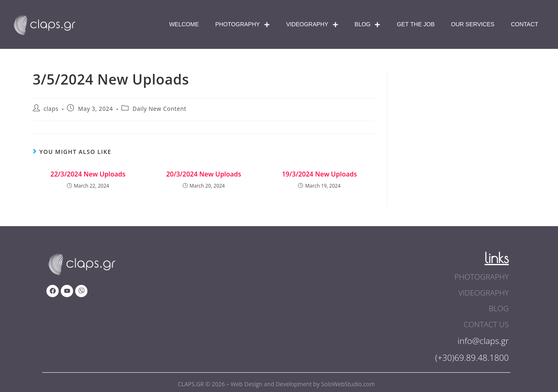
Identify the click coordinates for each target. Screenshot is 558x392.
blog (499, 308)
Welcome (184, 24)
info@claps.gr (483, 339)
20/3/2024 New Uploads (204, 174)
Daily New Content (160, 109)
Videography (312, 25)
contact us (487, 323)
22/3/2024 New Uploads (88, 174)
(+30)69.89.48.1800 (471, 356)
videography (484, 292)
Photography (242, 25)
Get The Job (416, 24)
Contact (525, 24)
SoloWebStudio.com (348, 383)
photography (482, 277)
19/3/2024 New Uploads (319, 174)
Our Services (473, 24)
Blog (368, 25)
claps (51, 109)
